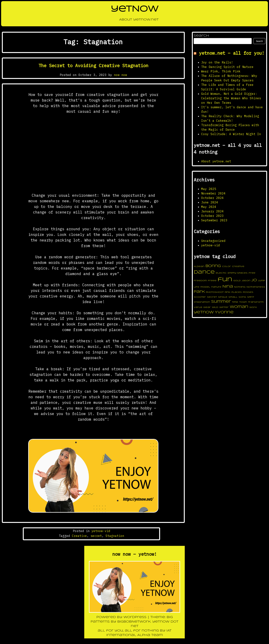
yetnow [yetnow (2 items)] (204, 312)
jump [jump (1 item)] (261, 281)
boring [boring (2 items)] (213, 266)
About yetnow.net (135, 21)
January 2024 (212, 211)
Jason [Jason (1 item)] (246, 281)
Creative (79, 536)
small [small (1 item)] (233, 297)
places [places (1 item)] (237, 292)
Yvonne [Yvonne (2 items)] (224, 312)
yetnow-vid (101, 531)
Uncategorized (213, 241)
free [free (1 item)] (252, 273)
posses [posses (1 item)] (248, 292)
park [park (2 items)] (199, 292)
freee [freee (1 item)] (212, 281)
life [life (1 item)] (197, 287)
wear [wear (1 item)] (207, 307)
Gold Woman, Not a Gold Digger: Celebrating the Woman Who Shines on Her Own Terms (231, 98)
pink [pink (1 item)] (228, 292)
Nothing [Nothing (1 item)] (240, 287)
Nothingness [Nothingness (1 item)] (256, 287)
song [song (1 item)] (242, 297)
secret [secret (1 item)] (212, 297)
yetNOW (135, 9)
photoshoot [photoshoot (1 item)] (215, 292)
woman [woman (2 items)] (239, 307)
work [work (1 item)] (253, 307)
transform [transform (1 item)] (256, 302)
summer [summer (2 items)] (221, 302)
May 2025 (209, 189)
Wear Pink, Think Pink (221, 71)
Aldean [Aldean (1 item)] (199, 266)
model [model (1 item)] (205, 287)
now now (120, 75)
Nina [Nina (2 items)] (228, 287)
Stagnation (115, 536)
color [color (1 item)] (227, 266)
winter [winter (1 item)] (224, 307)
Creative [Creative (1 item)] (238, 266)
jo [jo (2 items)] (254, 280)
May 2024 (209, 207)
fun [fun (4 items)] (225, 280)
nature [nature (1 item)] (216, 287)
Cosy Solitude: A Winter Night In (231, 134)
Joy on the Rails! (217, 62)
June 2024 (210, 202)
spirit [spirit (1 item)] (251, 297)
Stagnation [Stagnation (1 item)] (202, 302)
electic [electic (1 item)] (221, 273)
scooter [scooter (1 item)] (200, 297)
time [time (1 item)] (235, 302)
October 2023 (212, 216)
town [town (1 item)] (243, 302)
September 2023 (214, 220)
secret (96, 536)
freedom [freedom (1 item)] (200, 281)
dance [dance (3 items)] (204, 272)
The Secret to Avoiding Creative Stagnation (93, 66)
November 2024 (213, 193)
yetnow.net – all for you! (232, 53)
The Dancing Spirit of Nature (227, 67)
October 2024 (212, 198)
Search (201, 36)
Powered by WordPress (122, 617)
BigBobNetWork (134, 622)
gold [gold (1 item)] (237, 281)
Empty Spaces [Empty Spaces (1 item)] (238, 273)
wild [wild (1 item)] (215, 307)
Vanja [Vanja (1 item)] (198, 307)
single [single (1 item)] (223, 297)
